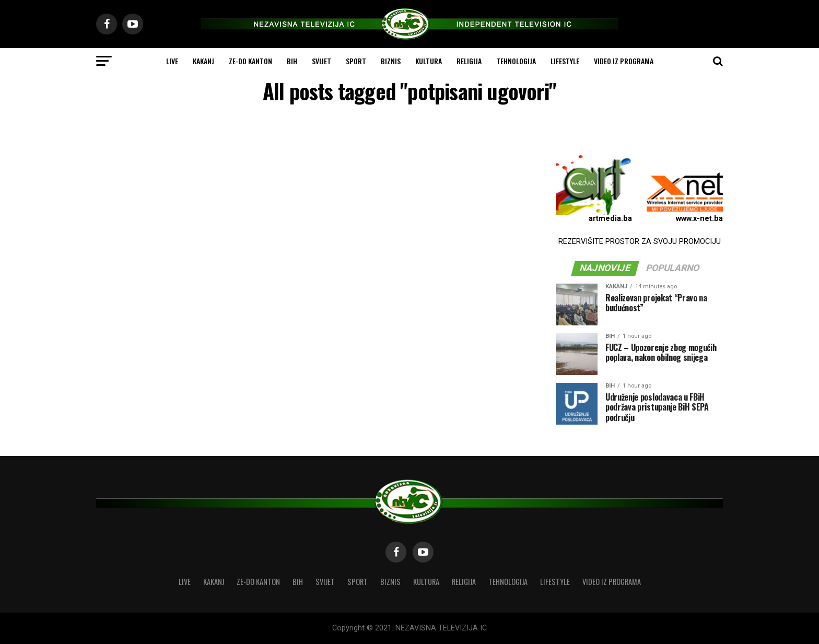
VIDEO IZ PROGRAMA (624, 61)
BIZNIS (391, 61)
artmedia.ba (610, 219)
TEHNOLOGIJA (516, 61)
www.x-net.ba (699, 219)
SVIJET (321, 61)
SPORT (356, 61)
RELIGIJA (469, 61)
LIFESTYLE (565, 61)
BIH (292, 61)
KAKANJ (203, 61)
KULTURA (429, 61)
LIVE (172, 61)
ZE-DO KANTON (250, 61)
